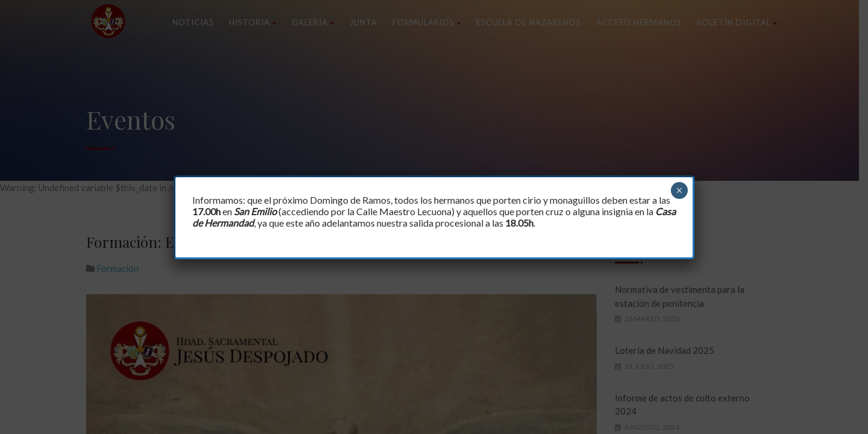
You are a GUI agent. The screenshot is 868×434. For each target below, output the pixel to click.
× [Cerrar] (679, 190)
